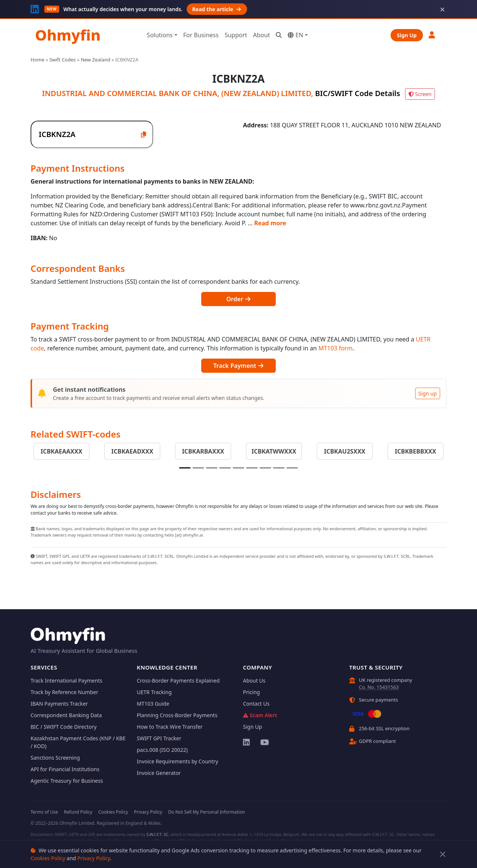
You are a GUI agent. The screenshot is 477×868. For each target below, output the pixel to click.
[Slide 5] (238, 468)
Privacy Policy (94, 858)
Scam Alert (260, 715)
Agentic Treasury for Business (67, 781)
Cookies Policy (48, 858)
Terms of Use (44, 812)
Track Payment (238, 366)
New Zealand (96, 60)
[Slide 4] (225, 468)
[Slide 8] (279, 468)
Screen (420, 94)
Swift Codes (62, 60)
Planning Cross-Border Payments (177, 715)
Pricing (251, 692)
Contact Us (256, 704)
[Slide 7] (265, 468)
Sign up (428, 393)
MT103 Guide (153, 704)
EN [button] (295, 35)
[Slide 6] (252, 468)
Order (238, 299)
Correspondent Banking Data (66, 715)
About (261, 35)
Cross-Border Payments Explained (178, 681)
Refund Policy (78, 812)
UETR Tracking (154, 692)
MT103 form (335, 348)
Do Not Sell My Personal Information (206, 812)
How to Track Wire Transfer (170, 727)
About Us (254, 681)
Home (37, 60)
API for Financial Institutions (65, 769)
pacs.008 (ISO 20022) (162, 750)
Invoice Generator (159, 773)
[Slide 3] (212, 468)
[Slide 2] (198, 468)
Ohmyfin (68, 35)
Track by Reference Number (64, 692)
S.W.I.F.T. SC (157, 834)
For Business (201, 35)
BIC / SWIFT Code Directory (64, 727)
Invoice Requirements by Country (177, 761)
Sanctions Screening (55, 758)
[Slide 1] (185, 468)
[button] (432, 35)
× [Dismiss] (442, 9)
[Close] (443, 854)
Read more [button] (270, 223)
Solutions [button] (160, 35)
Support (236, 35)
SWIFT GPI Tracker (159, 738)
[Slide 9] (292, 468)
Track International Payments (67, 681)
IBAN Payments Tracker (59, 704)
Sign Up (407, 35)
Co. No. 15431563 (379, 687)
